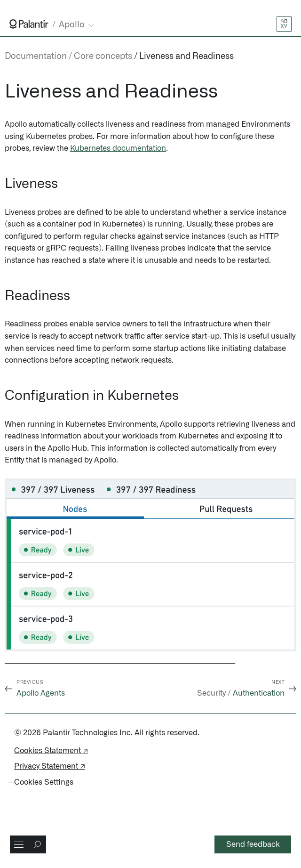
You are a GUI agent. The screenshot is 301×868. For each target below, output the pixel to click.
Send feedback (253, 844)
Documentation (36, 57)
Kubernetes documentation (118, 148)
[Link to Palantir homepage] (29, 24)
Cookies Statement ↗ (51, 751)
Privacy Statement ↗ (50, 766)
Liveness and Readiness (186, 57)
